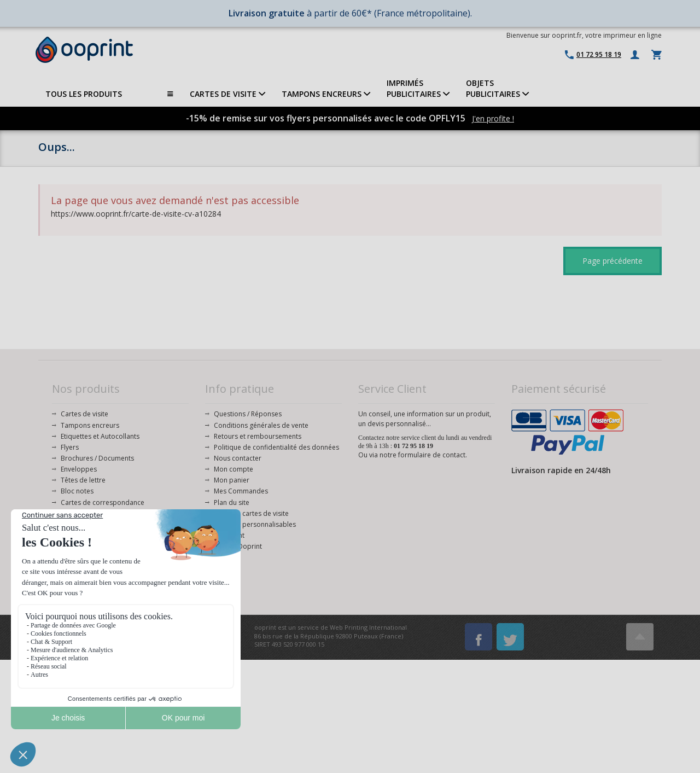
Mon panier (232, 480)
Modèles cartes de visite (251, 513)
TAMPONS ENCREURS (326, 94)
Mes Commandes (241, 491)
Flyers (70, 447)
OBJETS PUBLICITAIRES (497, 88)
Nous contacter (238, 458)
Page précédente (612, 261)
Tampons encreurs (90, 425)
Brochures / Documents (97, 458)
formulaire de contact (432, 455)
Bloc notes (77, 491)
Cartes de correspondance (103, 502)
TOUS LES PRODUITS (109, 94)
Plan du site (232, 502)
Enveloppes (79, 469)
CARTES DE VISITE (227, 94)
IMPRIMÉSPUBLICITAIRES (418, 88)
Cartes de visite (84, 414)
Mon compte (234, 469)
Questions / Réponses (248, 414)
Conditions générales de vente (261, 425)
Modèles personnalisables (255, 524)
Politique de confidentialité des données (276, 447)
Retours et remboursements (258, 436)
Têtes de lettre (83, 480)
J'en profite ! (493, 118)
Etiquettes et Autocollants (100, 436)
